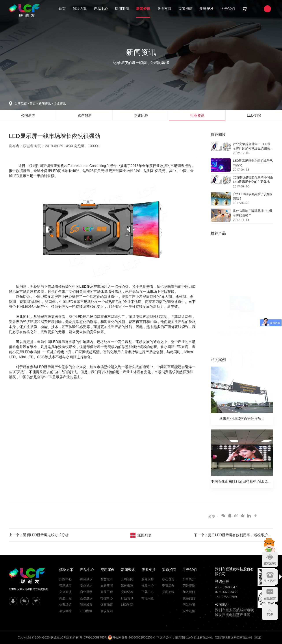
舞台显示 (86, 579)
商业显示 (86, 592)
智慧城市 (65, 585)
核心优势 (168, 579)
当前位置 (22, 103)
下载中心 (148, 592)
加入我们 (189, 592)
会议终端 (65, 611)
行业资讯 (60, 103)
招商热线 (168, 592)
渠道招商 (186, 9)
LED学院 (127, 605)
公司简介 (189, 579)
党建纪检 (207, 9)
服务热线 (270, 581)
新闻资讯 (143, 9)
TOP (270, 615)
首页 (62, 9)
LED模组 (86, 611)
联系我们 (189, 598)
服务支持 (164, 9)
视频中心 (148, 585)
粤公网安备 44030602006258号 (132, 637)
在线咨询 (270, 563)
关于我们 (228, 9)
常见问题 (148, 598)
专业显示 (86, 585)
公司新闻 (127, 579)
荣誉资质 (189, 585)
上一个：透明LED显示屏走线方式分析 (39, 535)
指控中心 (65, 579)
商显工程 (65, 598)
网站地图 (189, 605)
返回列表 (145, 535)
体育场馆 (65, 605)
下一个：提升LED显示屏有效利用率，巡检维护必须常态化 (234, 535)
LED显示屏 (88, 287)
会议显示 (86, 598)
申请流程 (168, 585)
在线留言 (270, 598)
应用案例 (122, 9)
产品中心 (101, 9)
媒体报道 (127, 585)
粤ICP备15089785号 (94, 637)
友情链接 (189, 611)
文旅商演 (65, 592)
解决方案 (80, 9)
